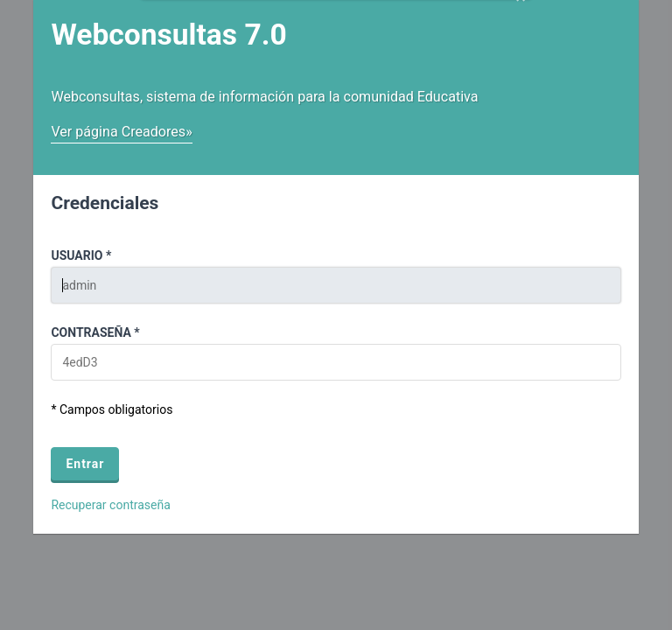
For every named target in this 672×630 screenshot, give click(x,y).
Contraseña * (95, 332)
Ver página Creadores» (121, 132)
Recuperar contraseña (110, 505)
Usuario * (81, 255)
